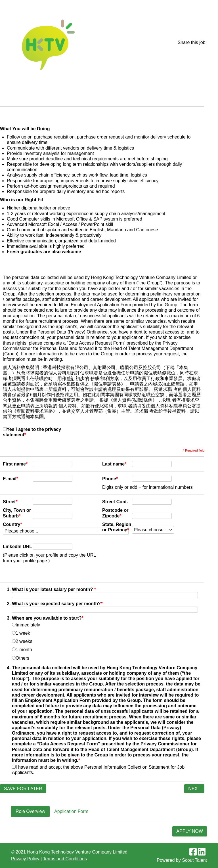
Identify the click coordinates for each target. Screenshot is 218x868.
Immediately (26, 625)
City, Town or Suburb (17, 513)
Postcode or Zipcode (115, 513)
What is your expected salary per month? (57, 604)
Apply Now (190, 831)
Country (12, 524)
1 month (22, 650)
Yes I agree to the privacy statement (32, 432)
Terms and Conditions (65, 859)
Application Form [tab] (71, 811)
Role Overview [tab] (30, 811)
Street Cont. (115, 502)
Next (194, 789)
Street (10, 502)
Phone (110, 479)
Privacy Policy (25, 859)
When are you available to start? (48, 618)
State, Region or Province (117, 527)
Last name (114, 464)
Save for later (23, 789)
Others (21, 658)
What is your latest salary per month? (54, 589)
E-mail (11, 479)
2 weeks (22, 641)
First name (15, 464)
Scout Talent (194, 860)
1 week (21, 633)
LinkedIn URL (17, 547)
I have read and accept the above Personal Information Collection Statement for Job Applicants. (98, 770)
